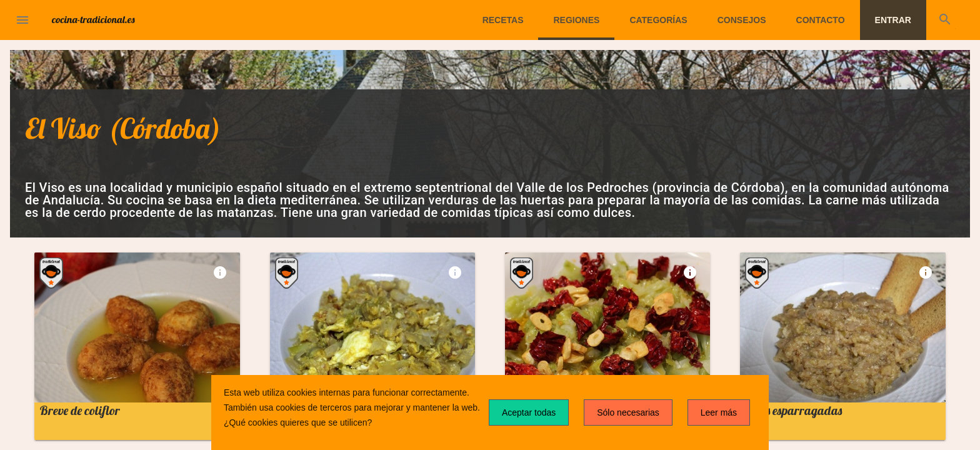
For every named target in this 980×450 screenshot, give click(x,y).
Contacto (821, 20)
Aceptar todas (529, 412)
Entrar (893, 20)
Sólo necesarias (628, 412)
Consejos (742, 20)
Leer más (719, 412)
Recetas (503, 20)
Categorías (658, 20)
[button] (22, 20)
